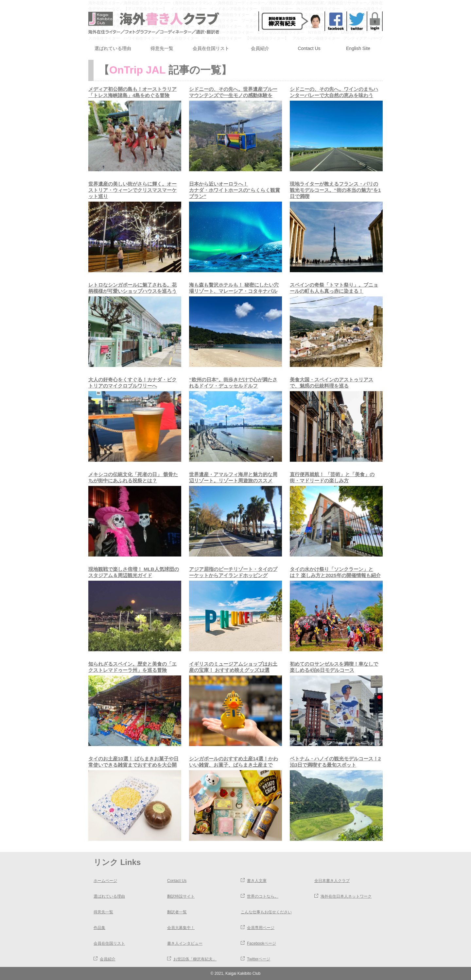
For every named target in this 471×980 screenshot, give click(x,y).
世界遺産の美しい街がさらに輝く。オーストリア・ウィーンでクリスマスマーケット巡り (132, 190)
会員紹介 (260, 48)
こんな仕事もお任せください (266, 912)
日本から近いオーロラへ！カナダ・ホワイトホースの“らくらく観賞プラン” (235, 190)
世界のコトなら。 (263, 896)
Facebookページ (262, 943)
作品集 (99, 928)
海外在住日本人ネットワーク (346, 896)
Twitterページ (259, 959)
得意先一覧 (162, 48)
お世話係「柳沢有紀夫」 (195, 959)
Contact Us (309, 48)
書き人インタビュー (185, 943)
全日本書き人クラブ (332, 881)
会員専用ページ (261, 928)
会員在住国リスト (211, 48)
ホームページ (105, 881)
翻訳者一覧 (177, 912)
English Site (358, 48)
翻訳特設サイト (181, 896)
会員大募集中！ (181, 928)
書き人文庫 (257, 881)
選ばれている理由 (113, 48)
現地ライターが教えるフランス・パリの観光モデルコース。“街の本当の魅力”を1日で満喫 (335, 190)
